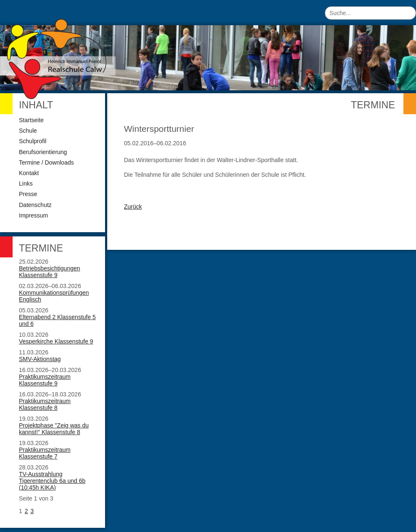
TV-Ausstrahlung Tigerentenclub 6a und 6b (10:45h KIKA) (52, 481)
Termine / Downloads (46, 162)
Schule (28, 131)
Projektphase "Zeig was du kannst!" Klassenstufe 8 (54, 429)
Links (26, 183)
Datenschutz (35, 205)
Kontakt (29, 173)
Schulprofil (33, 141)
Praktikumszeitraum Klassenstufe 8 (45, 404)
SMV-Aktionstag (40, 359)
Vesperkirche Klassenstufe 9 (56, 341)
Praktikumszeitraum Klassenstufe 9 (45, 380)
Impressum (33, 215)
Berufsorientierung (43, 152)
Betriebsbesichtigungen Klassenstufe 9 (50, 272)
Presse (28, 194)
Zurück (133, 207)
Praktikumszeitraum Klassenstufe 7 (45, 453)
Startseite (31, 120)
